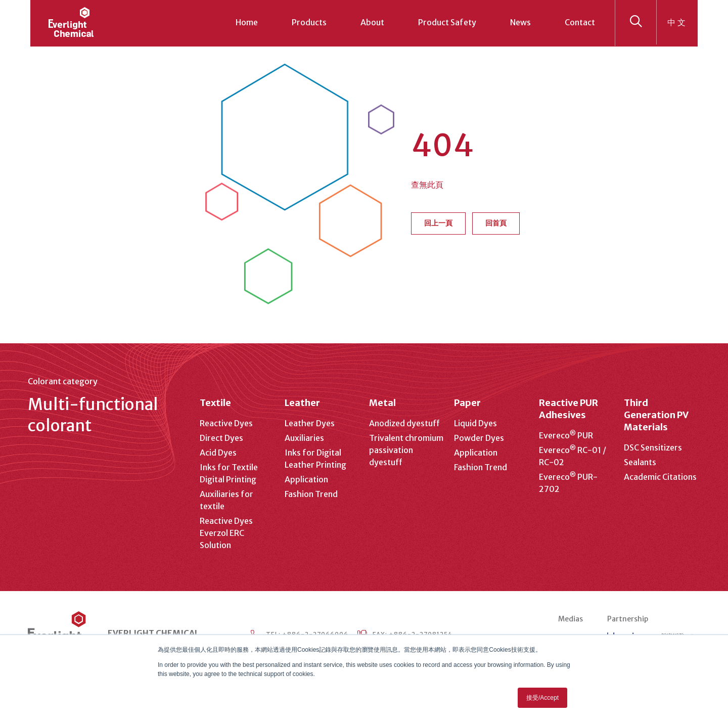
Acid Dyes (218, 453)
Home (247, 22)
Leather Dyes (310, 423)
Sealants (640, 462)
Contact (580, 22)
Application (306, 479)
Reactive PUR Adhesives (568, 409)
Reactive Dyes (226, 423)
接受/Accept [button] (542, 698)
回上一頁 (438, 223)
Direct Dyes (221, 438)
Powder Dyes (479, 438)
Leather (302, 403)
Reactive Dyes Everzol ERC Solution (226, 533)
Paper (467, 403)
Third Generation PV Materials (656, 415)
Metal (382, 403)
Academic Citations (660, 477)
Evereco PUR (566, 435)
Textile (215, 403)
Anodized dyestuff (404, 423)
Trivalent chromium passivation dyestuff (406, 450)
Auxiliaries (304, 438)
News (520, 22)
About (372, 22)
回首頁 (496, 223)
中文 (677, 22)
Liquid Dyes (475, 423)
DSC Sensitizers (653, 447)
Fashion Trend (311, 494)
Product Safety (447, 22)
